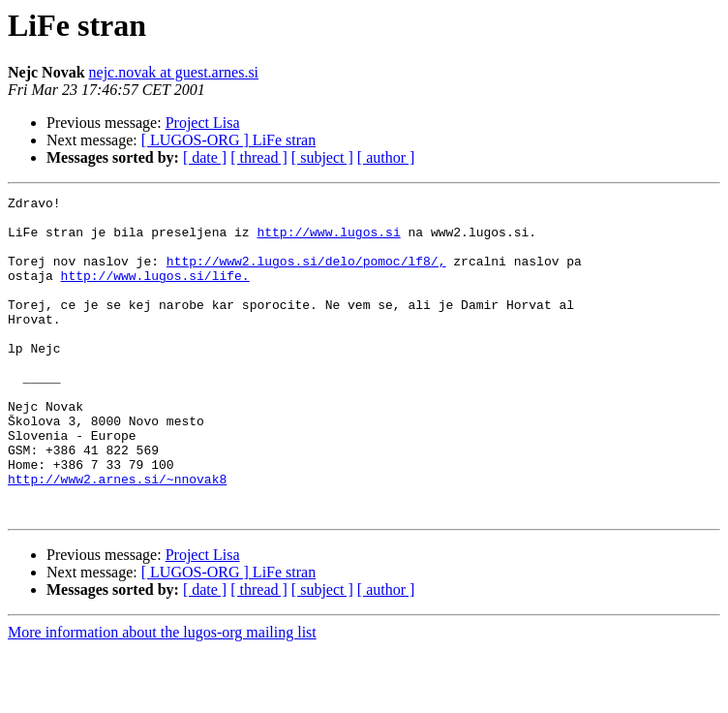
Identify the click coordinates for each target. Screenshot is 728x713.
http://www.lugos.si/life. (155, 293)
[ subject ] (322, 157)
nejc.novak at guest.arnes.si (174, 72)
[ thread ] (259, 157)
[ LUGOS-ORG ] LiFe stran (228, 140)
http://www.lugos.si (328, 240)
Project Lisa (203, 123)
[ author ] (386, 157)
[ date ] (205, 157)
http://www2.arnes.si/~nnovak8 (117, 537)
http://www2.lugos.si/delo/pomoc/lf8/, (306, 275)
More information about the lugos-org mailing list (162, 696)
